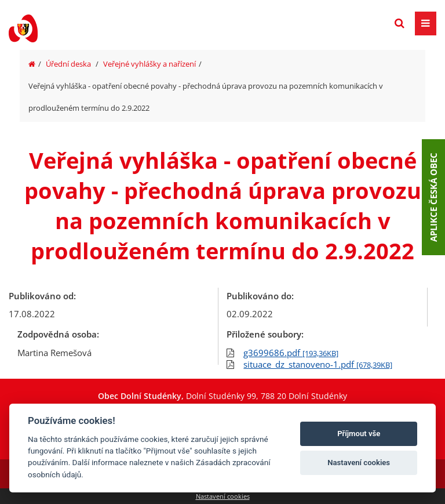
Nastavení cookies (223, 496)
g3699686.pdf (291, 353)
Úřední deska (68, 64)
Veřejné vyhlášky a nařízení (149, 64)
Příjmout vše (359, 434)
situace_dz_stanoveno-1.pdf (318, 364)
